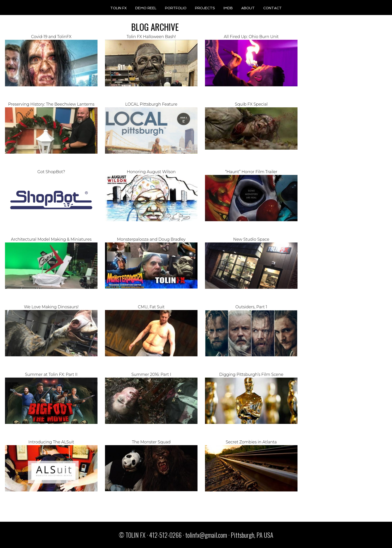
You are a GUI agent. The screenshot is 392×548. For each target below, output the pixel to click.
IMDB (228, 8)
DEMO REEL (146, 8)
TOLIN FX (118, 8)
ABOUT (248, 8)
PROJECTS (205, 8)
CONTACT (272, 8)
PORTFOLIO (176, 8)
